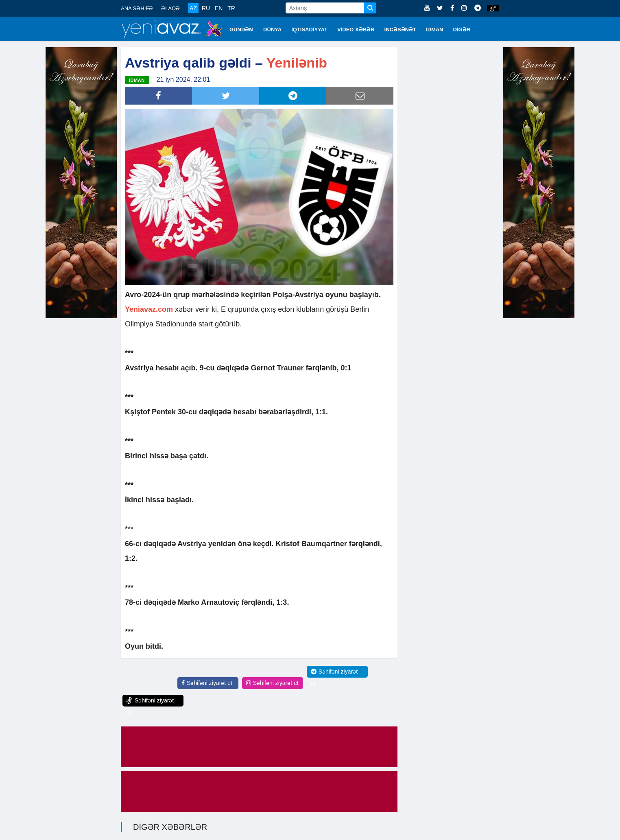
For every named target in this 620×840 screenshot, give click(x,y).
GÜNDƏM (241, 30)
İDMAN (435, 30)
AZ (193, 8)
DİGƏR (462, 30)
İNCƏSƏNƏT (400, 30)
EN (219, 8)
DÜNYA (272, 30)
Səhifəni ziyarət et (207, 683)
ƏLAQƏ (170, 8)
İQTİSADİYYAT (309, 30)
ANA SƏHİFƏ (137, 8)
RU (206, 8)
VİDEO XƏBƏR (356, 30)
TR (231, 8)
